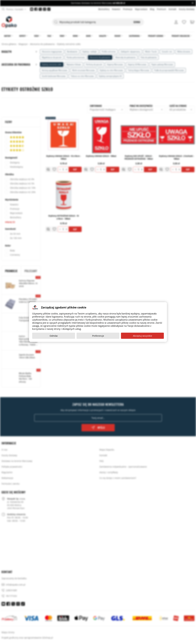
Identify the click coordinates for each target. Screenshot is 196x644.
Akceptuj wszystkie (142, 336)
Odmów (54, 336)
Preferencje (98, 336)
